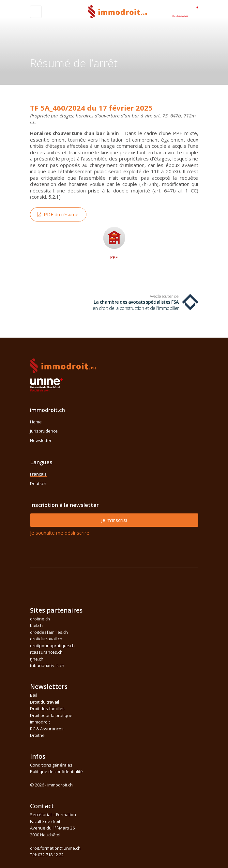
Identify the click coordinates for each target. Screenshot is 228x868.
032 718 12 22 (51, 855)
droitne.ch (40, 619)
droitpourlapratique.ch (52, 646)
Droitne (37, 735)
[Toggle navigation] (36, 12)
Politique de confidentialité (56, 771)
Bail (34, 695)
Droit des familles (47, 708)
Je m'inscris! (114, 520)
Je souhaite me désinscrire (60, 533)
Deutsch (38, 483)
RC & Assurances (47, 729)
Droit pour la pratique (51, 715)
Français (38, 474)
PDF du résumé (58, 214)
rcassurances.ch (46, 652)
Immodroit (40, 722)
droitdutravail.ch (46, 639)
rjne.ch (37, 659)
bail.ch (36, 625)
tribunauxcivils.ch (47, 665)
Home (36, 422)
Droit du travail (45, 702)
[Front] (117, 11)
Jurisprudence (44, 431)
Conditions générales (51, 765)
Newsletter (41, 440)
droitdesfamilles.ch (49, 632)
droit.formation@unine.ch (55, 848)
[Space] (185, 11)
